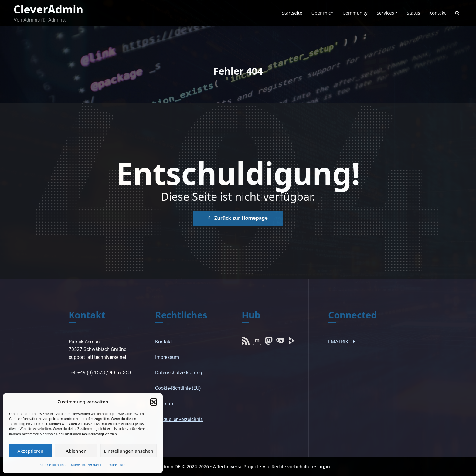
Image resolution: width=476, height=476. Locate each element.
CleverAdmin (49, 9)
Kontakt (163, 342)
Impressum (116, 465)
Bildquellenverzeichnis (179, 419)
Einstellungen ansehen (129, 451)
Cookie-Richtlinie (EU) (178, 388)
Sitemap (164, 404)
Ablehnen (76, 451)
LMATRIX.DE (342, 342)
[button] (154, 402)
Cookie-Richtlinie (53, 465)
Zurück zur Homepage (238, 218)
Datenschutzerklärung (87, 465)
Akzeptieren (30, 451)
